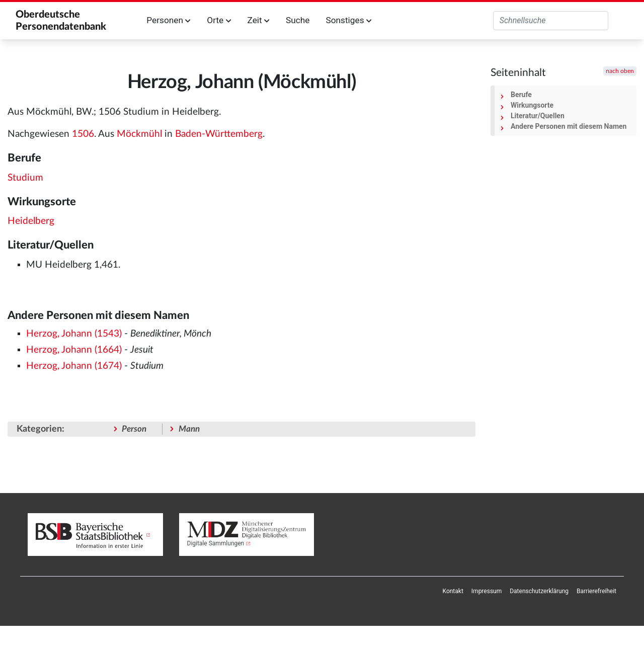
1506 (83, 134)
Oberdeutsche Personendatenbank (61, 21)
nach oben (620, 71)
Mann (189, 429)
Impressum (487, 591)
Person (134, 429)
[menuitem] (453, 591)
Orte (219, 20)
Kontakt (453, 591)
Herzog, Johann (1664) (74, 350)
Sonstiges (348, 20)
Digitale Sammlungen (216, 543)
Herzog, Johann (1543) (74, 334)
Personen (169, 20)
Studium (25, 178)
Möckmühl (139, 134)
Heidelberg (31, 221)
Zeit (259, 20)
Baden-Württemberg (219, 134)
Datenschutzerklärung (539, 591)
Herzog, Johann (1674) (74, 366)
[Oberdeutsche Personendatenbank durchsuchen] (551, 21)
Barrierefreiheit (596, 591)
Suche (298, 20)
